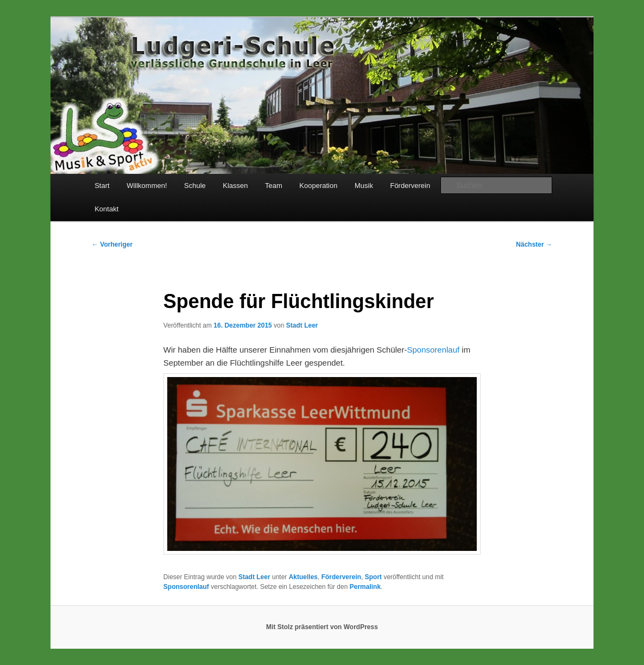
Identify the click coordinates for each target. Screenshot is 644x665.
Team (274, 186)
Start (102, 186)
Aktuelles (303, 577)
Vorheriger (112, 244)
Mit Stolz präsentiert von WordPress (322, 627)
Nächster (534, 244)
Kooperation (318, 186)
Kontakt (106, 209)
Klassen (235, 186)
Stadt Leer (302, 325)
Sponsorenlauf (433, 350)
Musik (364, 186)
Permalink (365, 587)
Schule (195, 186)
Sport (373, 577)
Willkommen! (147, 186)
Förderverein (410, 186)
